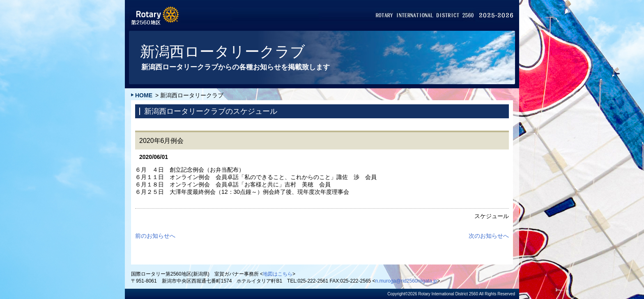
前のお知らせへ (155, 236)
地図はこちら (278, 274)
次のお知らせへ (489, 236)
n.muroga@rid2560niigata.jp (406, 281)
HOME (144, 95)
